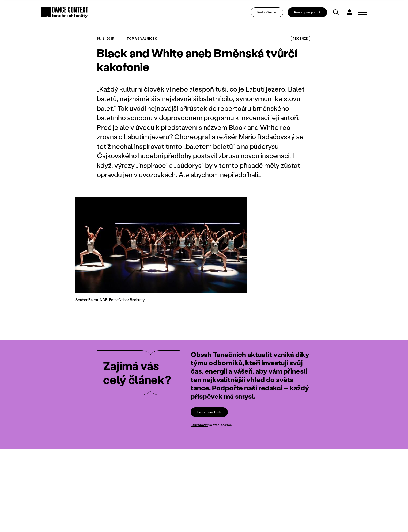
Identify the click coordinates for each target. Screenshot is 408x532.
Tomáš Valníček (142, 39)
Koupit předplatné (307, 12)
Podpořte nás (267, 12)
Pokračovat (199, 425)
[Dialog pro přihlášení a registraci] (350, 12)
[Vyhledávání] (336, 12)
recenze (301, 39)
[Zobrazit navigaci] (363, 12)
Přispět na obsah (209, 412)
